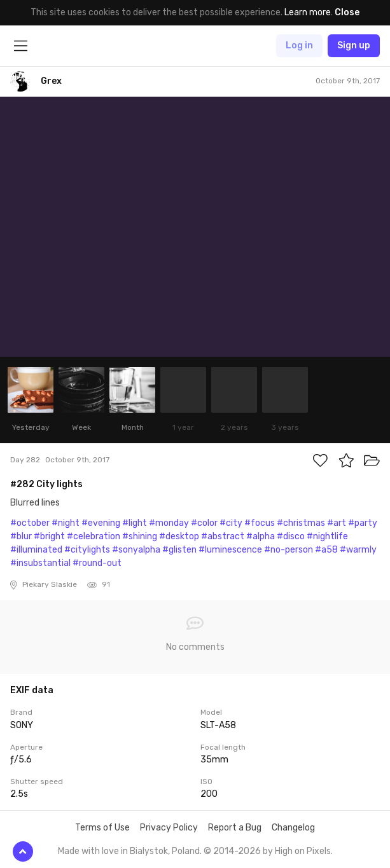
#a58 (326, 550)
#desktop (179, 536)
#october (30, 523)
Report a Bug (235, 828)
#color (204, 523)
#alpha (261, 536)
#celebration (94, 536)
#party (363, 523)
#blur (21, 536)
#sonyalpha (136, 550)
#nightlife (327, 536)
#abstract (223, 536)
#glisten (179, 550)
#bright (49, 536)
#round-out (97, 563)
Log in (299, 45)
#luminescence (230, 550)
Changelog (293, 828)
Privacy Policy (169, 828)
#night (66, 523)
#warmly (358, 550)
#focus (260, 523)
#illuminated (36, 550)
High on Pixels (303, 851)
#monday (169, 523)
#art (337, 523)
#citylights (87, 550)
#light (135, 523)
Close (347, 12)
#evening (101, 523)
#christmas (301, 523)
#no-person (289, 550)
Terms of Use (102, 828)
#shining (140, 536)
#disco (291, 536)
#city (231, 523)
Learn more (308, 12)
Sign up (354, 45)
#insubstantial (40, 563)
